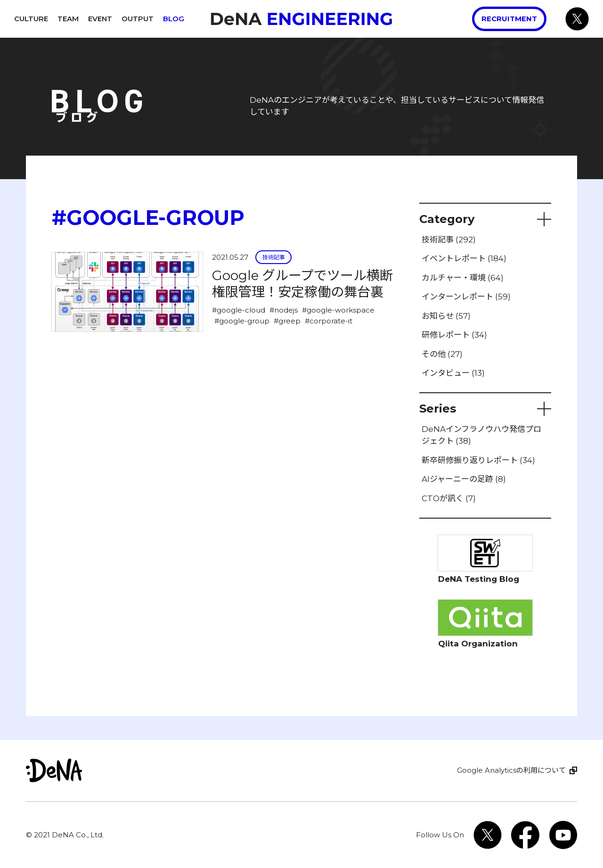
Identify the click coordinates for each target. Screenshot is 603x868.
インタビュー (453, 373)
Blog (174, 19)
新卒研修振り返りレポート (478, 460)
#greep (287, 321)
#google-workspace (338, 310)
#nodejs (284, 310)
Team (68, 19)
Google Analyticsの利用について (511, 770)
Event (100, 19)
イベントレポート (464, 258)
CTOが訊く (449, 498)
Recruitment (509, 19)
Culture (31, 19)
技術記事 (274, 257)
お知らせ (446, 316)
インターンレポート (466, 297)
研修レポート (454, 335)
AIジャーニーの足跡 (464, 479)
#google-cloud (239, 310)
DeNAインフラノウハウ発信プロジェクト (481, 435)
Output (138, 19)
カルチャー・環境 (463, 278)
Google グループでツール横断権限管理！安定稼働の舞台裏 (302, 284)
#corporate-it (329, 321)
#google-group (242, 321)
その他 (442, 354)
